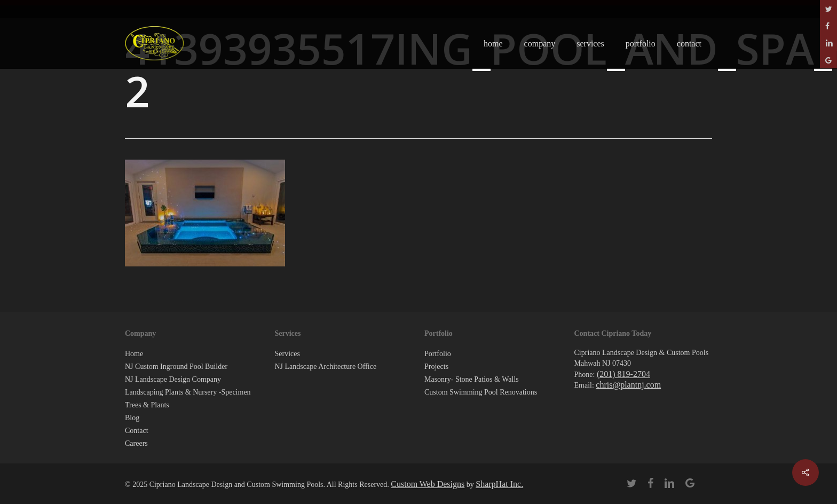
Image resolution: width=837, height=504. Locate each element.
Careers (136, 443)
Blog (132, 418)
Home (134, 354)
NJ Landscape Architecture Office (326, 367)
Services (287, 354)
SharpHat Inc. (499, 484)
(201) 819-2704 (623, 374)
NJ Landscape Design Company (173, 379)
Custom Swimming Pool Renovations (481, 392)
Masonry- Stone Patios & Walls (472, 379)
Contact (137, 431)
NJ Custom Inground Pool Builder (176, 367)
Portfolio (438, 354)
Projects (436, 367)
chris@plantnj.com (628, 385)
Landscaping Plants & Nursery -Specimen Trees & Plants (188, 399)
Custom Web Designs (428, 484)
